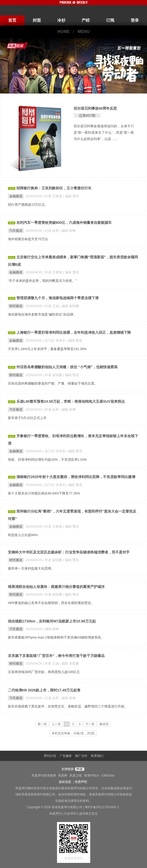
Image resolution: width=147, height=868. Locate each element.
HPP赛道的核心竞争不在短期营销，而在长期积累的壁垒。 (51, 603)
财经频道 (16, 306)
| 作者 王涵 (51, 306)
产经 (86, 20)
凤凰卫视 (76, 776)
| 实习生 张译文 (55, 340)
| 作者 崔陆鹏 (53, 375)
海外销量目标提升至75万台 (28, 239)
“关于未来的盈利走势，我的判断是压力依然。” (42, 281)
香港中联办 (92, 776)
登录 (135, 20)
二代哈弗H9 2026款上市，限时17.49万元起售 (44, 690)
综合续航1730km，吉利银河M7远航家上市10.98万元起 (52, 621)
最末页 (104, 724)
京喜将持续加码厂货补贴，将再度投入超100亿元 (44, 672)
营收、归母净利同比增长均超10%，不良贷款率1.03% (47, 460)
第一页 (42, 724)
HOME (63, 32)
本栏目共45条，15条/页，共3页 (73, 733)
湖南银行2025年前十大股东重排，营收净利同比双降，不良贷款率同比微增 (76, 477)
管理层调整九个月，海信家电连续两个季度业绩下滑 (58, 298)
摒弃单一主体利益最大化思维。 (31, 568)
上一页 (56, 724)
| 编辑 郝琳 (68, 231)
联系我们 (97, 756)
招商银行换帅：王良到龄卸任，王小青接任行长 (54, 188)
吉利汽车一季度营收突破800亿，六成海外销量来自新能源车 (64, 223)
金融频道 (16, 196)
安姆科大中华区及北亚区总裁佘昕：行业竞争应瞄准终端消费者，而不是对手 (69, 552)
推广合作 (81, 756)
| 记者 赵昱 (51, 231)
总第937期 (87, 115)
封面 (37, 20)
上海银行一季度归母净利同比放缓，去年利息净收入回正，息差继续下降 (74, 332)
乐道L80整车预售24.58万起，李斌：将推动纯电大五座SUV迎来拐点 (71, 401)
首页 (12, 20)
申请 (79, 769)
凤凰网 (63, 776)
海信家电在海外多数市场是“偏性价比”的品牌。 (42, 314)
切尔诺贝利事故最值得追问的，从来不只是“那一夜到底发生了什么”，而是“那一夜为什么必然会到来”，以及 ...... (104, 132)
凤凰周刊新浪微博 (44, 776)
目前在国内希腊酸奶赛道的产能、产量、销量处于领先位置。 (53, 383)
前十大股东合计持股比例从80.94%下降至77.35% (44, 493)
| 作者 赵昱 (51, 409)
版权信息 (65, 782)
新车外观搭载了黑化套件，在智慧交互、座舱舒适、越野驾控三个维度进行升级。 (68, 706)
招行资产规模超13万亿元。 (28, 205)
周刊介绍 (50, 756)
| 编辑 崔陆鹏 (69, 306)
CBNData (108, 776)
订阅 (110, 20)
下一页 (90, 724)
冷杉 (61, 20)
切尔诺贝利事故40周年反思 (95, 108)
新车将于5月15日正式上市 (27, 418)
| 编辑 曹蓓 (71, 196)
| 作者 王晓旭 (53, 196)
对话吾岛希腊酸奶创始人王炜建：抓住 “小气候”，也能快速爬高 (67, 367)
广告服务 (66, 756)
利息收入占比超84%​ (23, 535)
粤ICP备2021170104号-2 (102, 807)
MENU (84, 32)
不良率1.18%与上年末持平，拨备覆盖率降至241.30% (47, 349)
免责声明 (81, 782)
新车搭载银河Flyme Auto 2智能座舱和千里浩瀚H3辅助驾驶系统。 (56, 637)
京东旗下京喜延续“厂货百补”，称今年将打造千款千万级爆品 (56, 656)
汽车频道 (16, 231)
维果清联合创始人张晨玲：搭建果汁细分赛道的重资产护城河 (56, 587)
